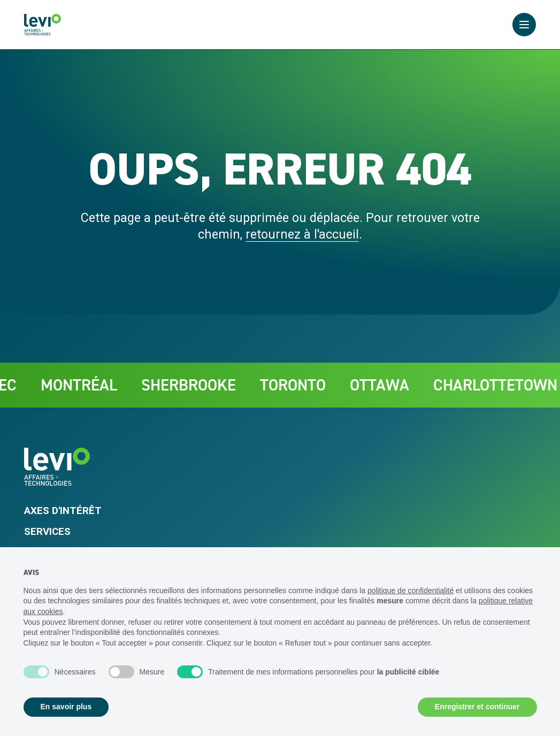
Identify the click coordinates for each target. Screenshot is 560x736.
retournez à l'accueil (302, 234)
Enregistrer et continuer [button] (477, 707)
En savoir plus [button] (66, 707)
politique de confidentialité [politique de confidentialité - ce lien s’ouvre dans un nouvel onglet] (411, 591)
